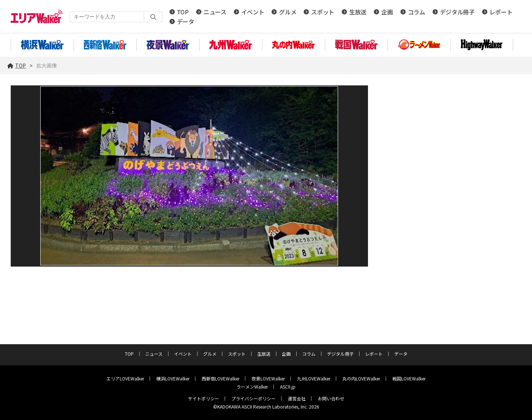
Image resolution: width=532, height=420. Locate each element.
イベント (253, 12)
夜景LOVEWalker (268, 378)
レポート (501, 12)
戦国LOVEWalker (409, 378)
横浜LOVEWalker (173, 378)
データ (186, 21)
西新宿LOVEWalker (221, 378)
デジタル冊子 (457, 12)
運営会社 (297, 398)
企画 (387, 12)
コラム (417, 12)
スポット (323, 12)
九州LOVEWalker (314, 378)
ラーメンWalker (252, 387)
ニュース (215, 12)
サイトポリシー (204, 398)
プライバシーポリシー (253, 398)
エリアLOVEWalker (125, 378)
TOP (183, 12)
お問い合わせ (331, 398)
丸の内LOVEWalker (361, 378)
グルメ (288, 12)
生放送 (358, 12)
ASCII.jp (288, 387)
